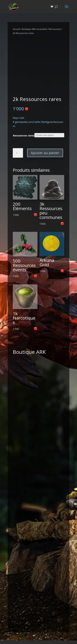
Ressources (55, 29)
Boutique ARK (29, 352)
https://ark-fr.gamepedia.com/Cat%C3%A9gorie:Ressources (38, 122)
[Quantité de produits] (18, 153)
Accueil (16, 29)
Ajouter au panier (45, 153)
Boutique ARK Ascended (34, 29)
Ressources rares (24, 136)
